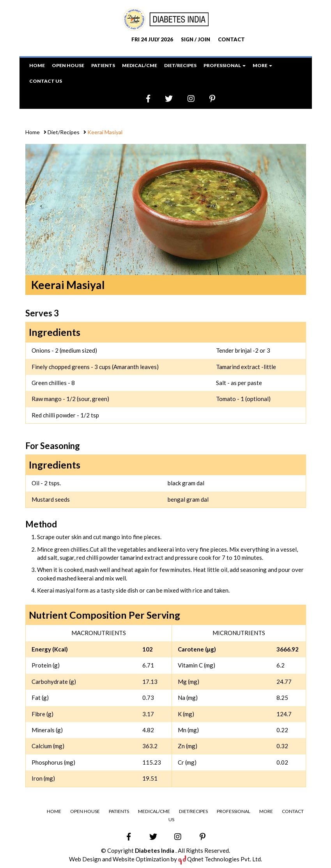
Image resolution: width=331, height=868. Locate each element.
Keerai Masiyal (104, 132)
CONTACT (231, 39)
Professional (233, 811)
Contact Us (46, 81)
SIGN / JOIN (196, 39)
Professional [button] (225, 65)
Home (37, 65)
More (266, 811)
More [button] (262, 65)
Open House (68, 65)
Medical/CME (140, 65)
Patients (103, 65)
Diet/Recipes (180, 65)
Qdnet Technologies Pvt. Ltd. (220, 859)
